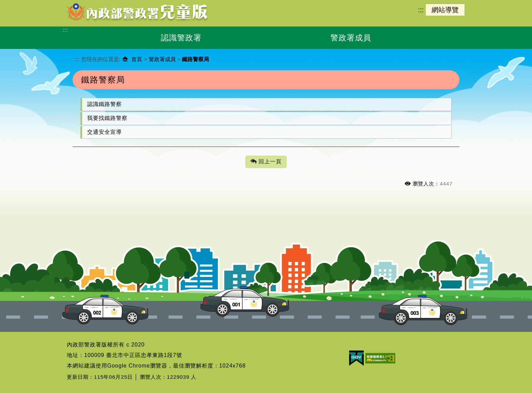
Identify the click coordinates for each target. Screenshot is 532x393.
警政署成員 (162, 59)
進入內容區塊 (17, 4)
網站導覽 (445, 10)
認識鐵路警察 (104, 104)
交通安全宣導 (104, 132)
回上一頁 (266, 162)
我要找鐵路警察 (107, 118)
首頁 (137, 59)
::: (421, 10)
